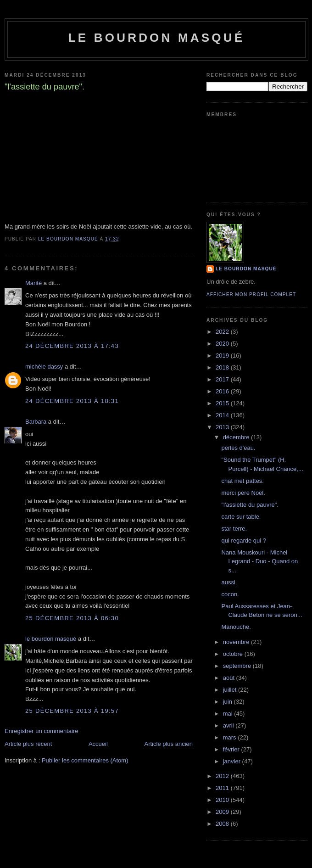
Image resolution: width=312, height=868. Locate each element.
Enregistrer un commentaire (41, 731)
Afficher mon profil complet (251, 294)
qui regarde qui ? (244, 540)
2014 (223, 415)
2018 (223, 367)
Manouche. (236, 627)
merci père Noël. (243, 493)
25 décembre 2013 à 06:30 (72, 618)
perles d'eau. (238, 448)
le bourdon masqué (157, 38)
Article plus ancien (169, 744)
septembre (238, 666)
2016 (223, 391)
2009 (223, 812)
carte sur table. (241, 517)
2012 (223, 776)
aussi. (229, 582)
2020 (223, 344)
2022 (223, 332)
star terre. (234, 529)
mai (229, 714)
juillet (231, 690)
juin (228, 702)
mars (231, 737)
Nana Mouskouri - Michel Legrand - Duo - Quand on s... (259, 561)
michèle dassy (44, 367)
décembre (237, 437)
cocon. (230, 594)
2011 (223, 788)
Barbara (36, 422)
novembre (237, 642)
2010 (223, 800)
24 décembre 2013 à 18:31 (72, 401)
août (230, 678)
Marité (33, 283)
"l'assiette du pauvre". (250, 505)
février (232, 749)
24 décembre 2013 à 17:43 (72, 346)
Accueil (98, 744)
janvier (233, 761)
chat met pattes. (242, 481)
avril (229, 725)
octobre (234, 654)
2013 (223, 427)
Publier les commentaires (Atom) (85, 760)
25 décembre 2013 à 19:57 (72, 711)
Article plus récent (28, 744)
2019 (223, 356)
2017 (223, 379)
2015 (223, 403)
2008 (223, 824)
